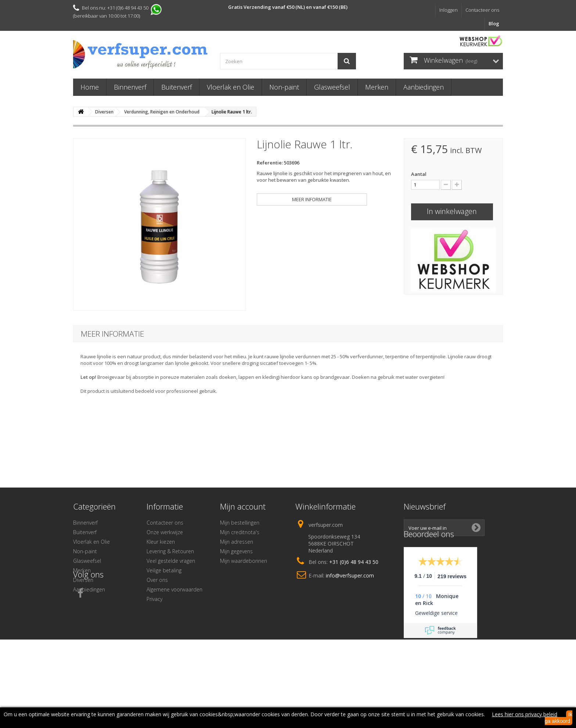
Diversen (83, 580)
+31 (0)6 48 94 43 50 (354, 562)
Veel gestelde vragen (171, 561)
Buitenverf (177, 87)
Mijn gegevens (236, 551)
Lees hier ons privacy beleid (525, 714)
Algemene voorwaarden (174, 589)
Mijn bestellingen (240, 523)
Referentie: (270, 163)
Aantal (419, 174)
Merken (377, 87)
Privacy (154, 599)
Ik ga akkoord (559, 718)
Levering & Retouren (170, 551)
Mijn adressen (237, 542)
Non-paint (284, 87)
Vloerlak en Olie (231, 87)
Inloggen (449, 10)
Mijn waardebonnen (244, 561)
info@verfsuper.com (350, 575)
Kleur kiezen (161, 542)
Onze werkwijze (165, 532)
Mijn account (243, 506)
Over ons (157, 580)
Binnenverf (130, 87)
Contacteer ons (482, 10)
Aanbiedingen (424, 87)
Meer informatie (312, 199)
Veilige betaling (164, 570)
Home (90, 87)
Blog (494, 23)
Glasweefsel (332, 87)
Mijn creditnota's (240, 532)
